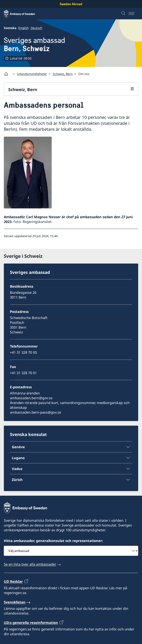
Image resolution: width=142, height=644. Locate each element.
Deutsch (37, 28)
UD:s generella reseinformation (31, 623)
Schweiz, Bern (63, 74)
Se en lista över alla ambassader (30, 564)
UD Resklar (13, 582)
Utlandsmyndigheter (32, 74)
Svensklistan (15, 602)
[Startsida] (8, 74)
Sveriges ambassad (34, 45)
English (24, 28)
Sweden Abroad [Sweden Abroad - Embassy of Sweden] (71, 4)
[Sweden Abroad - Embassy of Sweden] (23, 14)
